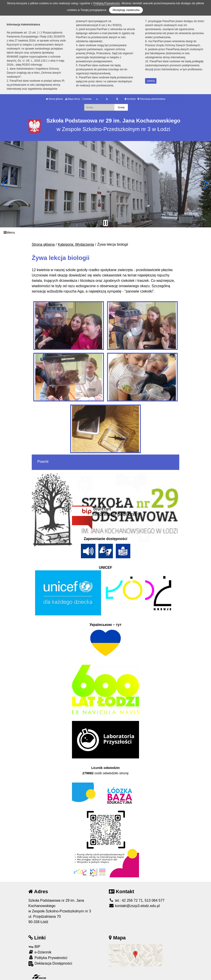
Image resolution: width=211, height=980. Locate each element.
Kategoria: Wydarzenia (76, 244)
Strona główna (54, 99)
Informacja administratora (151, 99)
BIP (34, 947)
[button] (5, 184)
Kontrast (130, 99)
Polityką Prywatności (107, 3)
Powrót (43, 462)
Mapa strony (73, 99)
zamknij (151, 81)
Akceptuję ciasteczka (126, 10)
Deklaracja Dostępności (50, 964)
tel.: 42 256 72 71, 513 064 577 (137, 900)
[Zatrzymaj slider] (105, 223)
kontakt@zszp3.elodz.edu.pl (134, 906)
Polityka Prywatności (48, 958)
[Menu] (105, 232)
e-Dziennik (40, 952)
